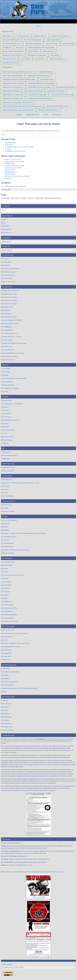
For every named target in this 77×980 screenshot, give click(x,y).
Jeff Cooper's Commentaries (10, 269)
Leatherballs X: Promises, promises (39, 87)
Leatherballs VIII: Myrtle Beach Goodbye (41, 83)
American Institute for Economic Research (15, 633)
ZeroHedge (5, 443)
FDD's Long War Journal (9, 455)
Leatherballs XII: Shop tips (11, 91)
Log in (3, 223)
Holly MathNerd (6, 327)
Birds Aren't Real (6, 480)
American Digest (6, 400)
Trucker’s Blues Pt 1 (40, 36)
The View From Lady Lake (9, 621)
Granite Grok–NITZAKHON (10, 324)
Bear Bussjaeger (6, 262)
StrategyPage (5, 459)
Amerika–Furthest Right (9, 297)
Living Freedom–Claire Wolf (10, 420)
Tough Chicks (6, 36)
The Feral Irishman (7, 496)
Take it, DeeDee (33, 51)
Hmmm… (8, 170)
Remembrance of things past (37, 55)
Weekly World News (8, 471)
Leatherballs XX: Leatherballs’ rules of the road (17, 102)
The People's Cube (7, 727)
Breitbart (4, 640)
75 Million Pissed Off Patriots (10, 291)
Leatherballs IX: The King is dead (13, 87)
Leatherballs (7, 67)
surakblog (4, 598)
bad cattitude (5, 669)
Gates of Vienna (6, 582)
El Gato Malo (5, 486)
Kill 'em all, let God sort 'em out (15, 176)
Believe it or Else (10, 160)
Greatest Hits (7, 31)
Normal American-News (9, 537)
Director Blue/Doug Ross (9, 520)
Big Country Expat (7, 307)
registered (36, 739)
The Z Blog (4, 392)
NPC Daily (4, 710)
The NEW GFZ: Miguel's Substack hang (13, 343)
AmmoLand (5, 259)
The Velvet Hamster (7, 730)
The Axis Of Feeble (52, 44)
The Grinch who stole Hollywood (13, 55)
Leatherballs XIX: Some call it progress (40, 99)
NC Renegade (5, 592)
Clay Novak (5, 572)
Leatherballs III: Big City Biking (12, 76)
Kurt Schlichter (6, 414)
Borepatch (4, 569)
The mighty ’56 (7, 47)
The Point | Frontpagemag (9, 615)
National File (5, 530)
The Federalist (6, 660)
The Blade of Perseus (8, 385)
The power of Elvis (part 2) (11, 40)
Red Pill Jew (5, 595)
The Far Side (5, 720)
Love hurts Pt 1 (26, 59)
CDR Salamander (6, 452)
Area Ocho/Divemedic (8, 562)
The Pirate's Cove (7, 347)
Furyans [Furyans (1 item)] (31, 198)
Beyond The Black (7, 565)
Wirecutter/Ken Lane (8, 360)
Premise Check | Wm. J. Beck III (11, 337)
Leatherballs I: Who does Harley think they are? (17, 72)
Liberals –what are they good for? (13, 51)
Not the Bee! (5, 707)
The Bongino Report (8, 547)
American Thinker (7, 637)
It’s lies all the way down (15, 151)
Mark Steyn (5, 424)
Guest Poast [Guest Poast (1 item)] (39, 198)
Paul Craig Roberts (7, 382)
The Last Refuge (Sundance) (10, 388)
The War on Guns (6, 278)
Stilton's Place (6, 714)
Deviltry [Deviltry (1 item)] (23, 198)
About (38, 26)
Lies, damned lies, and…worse (12, 44)
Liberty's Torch (6, 417)
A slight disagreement (53, 40)
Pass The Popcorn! (11, 168)
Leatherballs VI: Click (47, 79)
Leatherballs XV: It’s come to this (13, 95)
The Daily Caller (6, 656)
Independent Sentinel (8, 468)
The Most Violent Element (9, 608)
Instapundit (5, 375)
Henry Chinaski (58, 872)
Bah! (6, 178)
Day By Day (5, 700)
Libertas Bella (5, 588)
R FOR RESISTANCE (7, 543)
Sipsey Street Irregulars (9, 272)
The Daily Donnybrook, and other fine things (19, 147)
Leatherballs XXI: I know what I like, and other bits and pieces (22, 106)
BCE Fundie (9, 145)
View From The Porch (8, 282)
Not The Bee (5, 540)
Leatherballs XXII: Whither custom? (58, 106)
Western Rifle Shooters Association (12, 353)
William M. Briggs (7, 440)
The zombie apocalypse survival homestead (15, 550)
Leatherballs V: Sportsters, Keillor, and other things (19, 79)
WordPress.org (6, 233)
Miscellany (56, 115)
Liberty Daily (5, 524)
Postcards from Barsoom (9, 333)
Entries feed (5, 226)
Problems (8, 149)
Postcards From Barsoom (9, 682)
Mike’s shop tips (48, 51)
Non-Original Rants (7, 330)
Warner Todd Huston (8, 437)
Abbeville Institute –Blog (9, 294)
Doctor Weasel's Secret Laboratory (12, 575)
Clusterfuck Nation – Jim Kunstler (12, 404)
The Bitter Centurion (8, 511)
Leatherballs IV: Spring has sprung (38, 76)
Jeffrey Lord (5, 410)
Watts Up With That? (8, 553)
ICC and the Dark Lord (22, 36)
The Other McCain (7, 611)
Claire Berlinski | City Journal (10, 647)
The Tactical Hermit (7, 350)
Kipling (19, 115)
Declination (5, 407)
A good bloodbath (10, 143)
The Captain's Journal (8, 275)
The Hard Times (6, 723)
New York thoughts (69, 44)
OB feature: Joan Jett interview (48, 110)
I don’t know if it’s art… (9, 59)
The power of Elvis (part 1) (60, 36)
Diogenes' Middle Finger (9, 317)
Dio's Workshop (6, 314)
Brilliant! (8, 164)
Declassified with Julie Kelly (10, 672)
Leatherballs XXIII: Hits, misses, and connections (18, 110)
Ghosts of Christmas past (57, 59)
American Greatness (8, 630)
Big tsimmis (9, 172)
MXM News (5, 527)
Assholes (8, 174)
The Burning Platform (8, 430)
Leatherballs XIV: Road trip (56, 91)
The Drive (4, 493)
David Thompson (6, 505)
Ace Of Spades (6, 369)
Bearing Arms (5, 265)
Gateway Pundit (6, 585)
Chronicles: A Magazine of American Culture (15, 643)
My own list (20, 47)
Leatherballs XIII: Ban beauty (33, 91)
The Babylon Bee (6, 717)
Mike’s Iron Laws (33, 115)
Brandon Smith (6, 372)
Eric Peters (5, 489)
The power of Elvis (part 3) (33, 40)
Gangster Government (12, 166)
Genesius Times (6, 704)
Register (4, 219)
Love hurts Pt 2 (40, 59)
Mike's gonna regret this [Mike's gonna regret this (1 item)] (53, 198)
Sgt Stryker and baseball (33, 44)
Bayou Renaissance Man (9, 304)
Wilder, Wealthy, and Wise (9, 356)
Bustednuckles (6, 310)
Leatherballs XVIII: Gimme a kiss (13, 99)
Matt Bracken (5, 678)
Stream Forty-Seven (8, 685)
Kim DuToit (5, 508)
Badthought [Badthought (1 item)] (5, 198)
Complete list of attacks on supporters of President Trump (20, 483)
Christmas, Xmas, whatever (11, 63)
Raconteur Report (7, 340)
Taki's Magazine (6, 653)
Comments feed (6, 229)
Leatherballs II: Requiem (45, 72)
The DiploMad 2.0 (7, 602)
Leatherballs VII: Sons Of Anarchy (13, 83)
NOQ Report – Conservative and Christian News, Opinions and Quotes (23, 533)
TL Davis (4, 433)
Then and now (55, 55)
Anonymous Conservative (9, 300)
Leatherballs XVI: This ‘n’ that (37, 95)
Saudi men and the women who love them (41, 47)
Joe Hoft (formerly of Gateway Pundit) (13, 378)
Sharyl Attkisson (6, 650)
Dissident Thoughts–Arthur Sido (11, 320)
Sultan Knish (5, 427)
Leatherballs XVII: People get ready (62, 95)
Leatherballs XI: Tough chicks (65, 87)
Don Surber (5, 578)
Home (45, 115)
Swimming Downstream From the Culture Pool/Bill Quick (19, 688)
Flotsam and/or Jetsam (12, 162)
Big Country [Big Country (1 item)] (15, 198)
